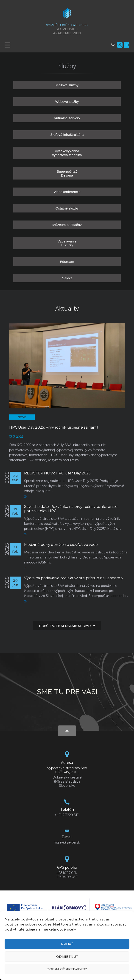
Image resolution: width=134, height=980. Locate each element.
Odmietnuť (67, 957)
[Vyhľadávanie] (113, 44)
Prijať (67, 944)
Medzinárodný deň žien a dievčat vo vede (61, 545)
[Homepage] (67, 15)
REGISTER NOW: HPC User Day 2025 (57, 473)
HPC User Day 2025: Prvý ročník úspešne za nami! (53, 427)
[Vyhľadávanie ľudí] (120, 44)
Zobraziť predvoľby (67, 969)
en (127, 45)
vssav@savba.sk (67, 842)
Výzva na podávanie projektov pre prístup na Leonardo (73, 578)
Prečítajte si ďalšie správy (67, 625)
